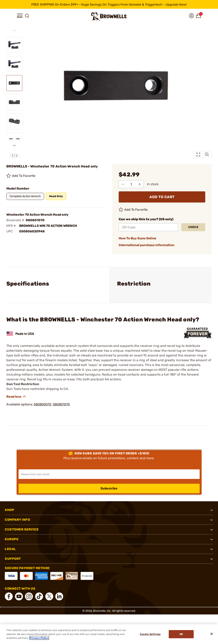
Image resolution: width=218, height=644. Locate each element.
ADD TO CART (162, 197)
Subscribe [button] (109, 488)
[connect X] (49, 596)
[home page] (109, 16)
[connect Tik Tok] (39, 596)
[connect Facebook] (9, 596)
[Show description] (16, 396)
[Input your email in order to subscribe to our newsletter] (109, 474)
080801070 (61, 404)
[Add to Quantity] (140, 184)
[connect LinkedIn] (59, 596)
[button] (20, 16)
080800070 (42, 404)
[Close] (212, 634)
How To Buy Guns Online (138, 238)
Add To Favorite (21, 176)
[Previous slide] (14, 30)
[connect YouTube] (19, 596)
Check (193, 227)
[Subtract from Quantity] (123, 184)
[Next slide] (14, 146)
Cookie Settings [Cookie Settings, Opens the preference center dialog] (150, 634)
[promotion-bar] (109, 4)
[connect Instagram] (29, 596)
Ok (181, 634)
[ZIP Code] (148, 227)
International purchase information (146, 245)
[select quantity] (131, 184)
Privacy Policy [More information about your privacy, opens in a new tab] (39, 638)
